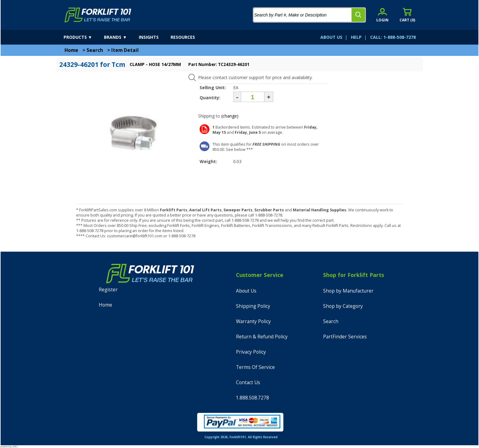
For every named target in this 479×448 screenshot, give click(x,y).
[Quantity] (253, 97)
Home (71, 50)
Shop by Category (343, 306)
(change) (230, 116)
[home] (98, 15)
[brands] (121, 37)
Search (95, 50)
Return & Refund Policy (262, 337)
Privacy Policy (251, 352)
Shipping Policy (253, 306)
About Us (246, 291)
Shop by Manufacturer (348, 291)
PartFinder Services (345, 337)
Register (108, 290)
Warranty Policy (253, 321)
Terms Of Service (255, 367)
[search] (358, 15)
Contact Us (248, 382)
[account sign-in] (382, 15)
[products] (83, 37)
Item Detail (125, 50)
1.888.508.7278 (252, 398)
